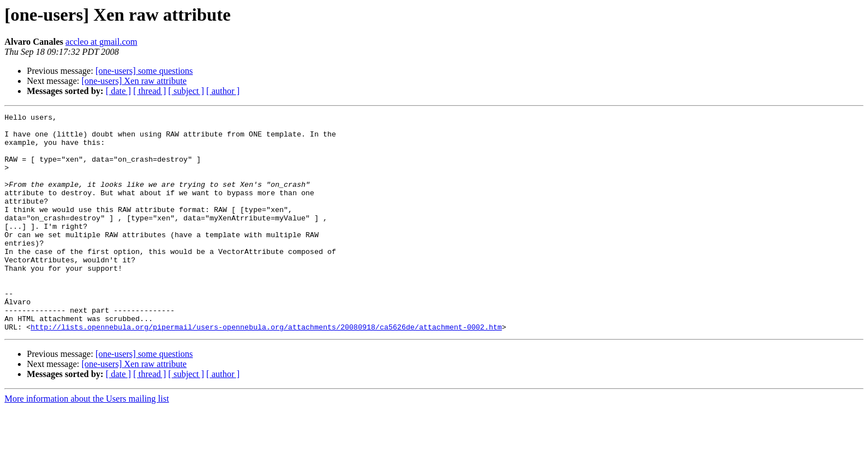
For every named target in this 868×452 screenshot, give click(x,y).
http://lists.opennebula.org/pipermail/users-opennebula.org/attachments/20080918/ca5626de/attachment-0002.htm (266, 370)
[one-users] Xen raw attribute (134, 81)
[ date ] (118, 91)
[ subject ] (186, 91)
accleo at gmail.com (101, 42)
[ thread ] (150, 91)
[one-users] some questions (144, 71)
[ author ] (223, 91)
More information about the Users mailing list (87, 442)
